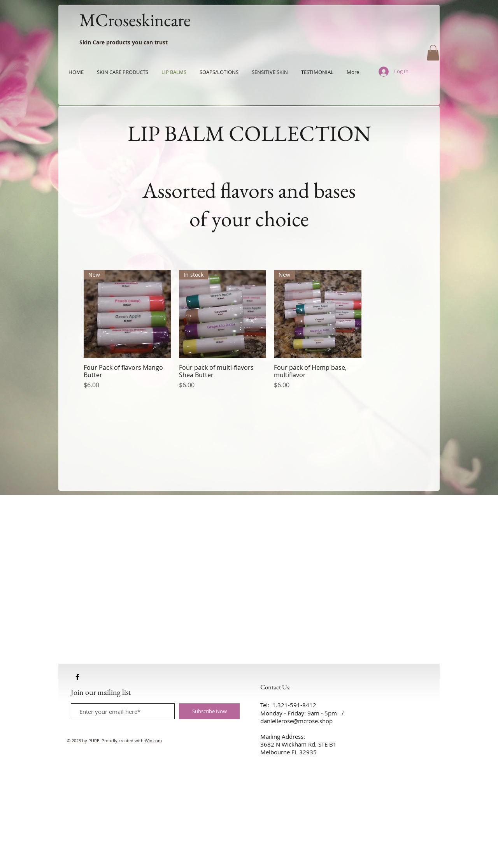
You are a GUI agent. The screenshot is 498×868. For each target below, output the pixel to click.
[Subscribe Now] (209, 711)
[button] (433, 53)
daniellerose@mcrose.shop (296, 721)
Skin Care (92, 42)
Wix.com (153, 741)
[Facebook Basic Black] (77, 677)
